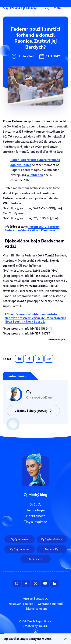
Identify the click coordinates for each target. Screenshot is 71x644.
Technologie (15, 48)
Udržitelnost (35, 516)
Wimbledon (35, 175)
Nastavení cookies (21, 604)
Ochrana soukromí (50, 604)
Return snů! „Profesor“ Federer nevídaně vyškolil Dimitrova (32, 228)
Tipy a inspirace (35, 522)
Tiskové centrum (35, 609)
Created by (36, 629)
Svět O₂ (11, 35)
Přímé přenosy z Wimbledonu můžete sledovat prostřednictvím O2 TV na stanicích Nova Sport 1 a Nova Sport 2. (35, 318)
